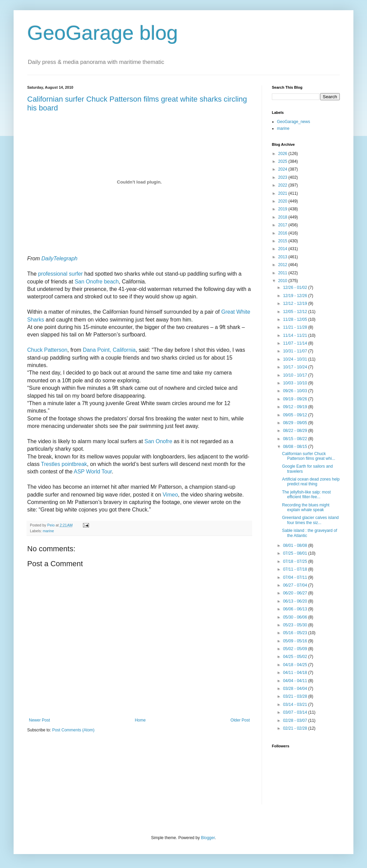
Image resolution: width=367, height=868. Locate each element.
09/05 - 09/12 (296, 415)
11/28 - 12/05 (296, 319)
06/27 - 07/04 (296, 585)
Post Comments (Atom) (73, 730)
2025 (283, 161)
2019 (283, 209)
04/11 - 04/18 (296, 673)
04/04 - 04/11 (296, 681)
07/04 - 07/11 (296, 577)
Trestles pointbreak (64, 464)
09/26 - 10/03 (296, 391)
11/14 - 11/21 (296, 335)
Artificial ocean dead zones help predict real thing (311, 482)
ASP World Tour (93, 472)
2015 (283, 241)
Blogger (208, 838)
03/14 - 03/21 (296, 705)
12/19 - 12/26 (296, 296)
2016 (283, 233)
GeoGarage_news (293, 122)
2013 (283, 257)
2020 (283, 201)
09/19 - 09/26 (296, 399)
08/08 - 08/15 (296, 447)
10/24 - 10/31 (296, 359)
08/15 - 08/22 (296, 439)
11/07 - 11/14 (296, 343)
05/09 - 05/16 (296, 641)
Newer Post (39, 720)
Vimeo (170, 495)
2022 (283, 185)
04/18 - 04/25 (296, 665)
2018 (283, 217)
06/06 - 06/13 (296, 609)
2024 (283, 169)
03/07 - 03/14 (296, 712)
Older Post (240, 720)
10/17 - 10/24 (296, 367)
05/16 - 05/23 (296, 633)
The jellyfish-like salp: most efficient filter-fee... (306, 494)
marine (48, 531)
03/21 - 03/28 (296, 696)
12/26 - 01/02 (296, 288)
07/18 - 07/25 (296, 561)
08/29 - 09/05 (296, 423)
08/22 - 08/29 (296, 431)
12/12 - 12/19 (296, 303)
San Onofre (158, 441)
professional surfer (60, 274)
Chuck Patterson (47, 350)
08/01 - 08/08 (296, 545)
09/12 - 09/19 (296, 407)
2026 (283, 154)
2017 (283, 225)
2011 (283, 273)
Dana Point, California (109, 350)
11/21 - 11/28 (296, 327)
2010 (283, 281)
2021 (283, 193)
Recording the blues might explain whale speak (306, 507)
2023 (283, 177)
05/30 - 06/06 (296, 617)
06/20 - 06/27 (296, 593)
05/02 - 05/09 (296, 649)
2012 (283, 265)
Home (140, 720)
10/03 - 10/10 (296, 383)
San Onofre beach (97, 282)
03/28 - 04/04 (296, 689)
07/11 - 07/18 (296, 569)
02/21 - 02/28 (296, 728)
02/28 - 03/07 (296, 721)
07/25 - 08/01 (296, 553)
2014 (283, 249)
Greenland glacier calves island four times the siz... (310, 520)
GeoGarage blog (103, 33)
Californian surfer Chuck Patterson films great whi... (309, 456)
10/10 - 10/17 (296, 375)
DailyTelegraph (59, 258)
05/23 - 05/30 (296, 625)
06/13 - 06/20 (296, 601)
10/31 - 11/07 (296, 351)
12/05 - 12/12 (296, 312)
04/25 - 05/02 (296, 657)
